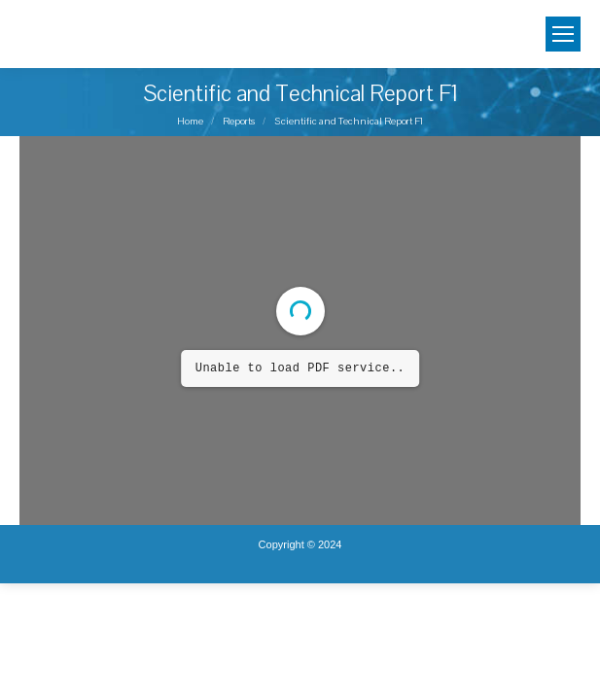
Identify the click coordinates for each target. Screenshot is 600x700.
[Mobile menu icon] (563, 34)
